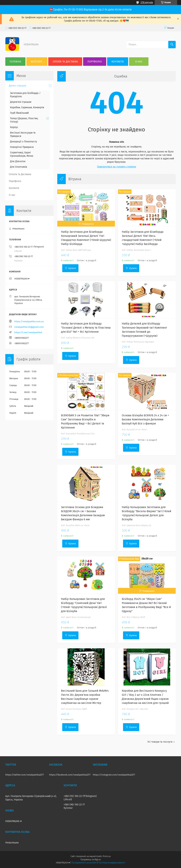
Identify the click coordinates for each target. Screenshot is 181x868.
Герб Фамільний (19, 113)
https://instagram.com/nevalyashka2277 (114, 775)
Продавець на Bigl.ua (90, 860)
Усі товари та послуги (160, 742)
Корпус (14, 127)
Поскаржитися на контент (84, 863)
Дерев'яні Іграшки (21, 102)
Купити (72, 268)
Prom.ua (107, 856)
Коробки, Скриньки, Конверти (27, 107)
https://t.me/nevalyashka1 (28, 332)
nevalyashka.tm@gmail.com (29, 327)
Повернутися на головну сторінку (117, 167)
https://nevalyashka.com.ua (29, 321)
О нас (139, 62)
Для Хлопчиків (19, 167)
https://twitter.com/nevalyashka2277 (25, 775)
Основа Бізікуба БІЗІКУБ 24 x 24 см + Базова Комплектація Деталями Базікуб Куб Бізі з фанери (145, 419)
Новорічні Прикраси (22, 147)
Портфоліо (95, 62)
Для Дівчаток (18, 161)
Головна (15, 62)
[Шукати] (172, 45)
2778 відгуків (147, 2)
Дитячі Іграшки (17, 86)
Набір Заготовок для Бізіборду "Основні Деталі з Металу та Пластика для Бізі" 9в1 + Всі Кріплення (86, 328)
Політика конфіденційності (112, 863)
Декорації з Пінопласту (24, 142)
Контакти (118, 62)
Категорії (36, 62)
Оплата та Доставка (65, 62)
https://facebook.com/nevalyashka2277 (70, 775)
